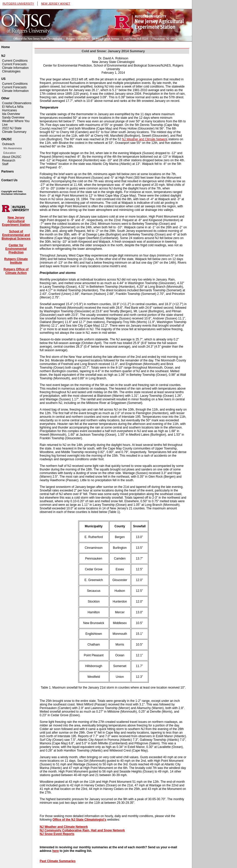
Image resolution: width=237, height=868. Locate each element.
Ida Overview (11, 114)
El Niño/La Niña (13, 107)
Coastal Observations (17, 103)
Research (9, 160)
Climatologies (11, 71)
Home (6, 47)
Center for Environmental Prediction (16, 249)
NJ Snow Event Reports (57, 834)
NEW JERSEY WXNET (56, 4)
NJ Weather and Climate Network (145, 139)
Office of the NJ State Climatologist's (79, 820)
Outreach (8, 144)
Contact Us (9, 180)
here (55, 851)
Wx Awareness (13, 148)
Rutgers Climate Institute (16, 261)
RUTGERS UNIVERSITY (18, 4)
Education (10, 153)
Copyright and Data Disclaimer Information (14, 193)
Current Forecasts (14, 64)
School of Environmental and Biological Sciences (16, 235)
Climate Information (15, 68)
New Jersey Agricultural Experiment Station (16, 221)
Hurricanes (9, 110)
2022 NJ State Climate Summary (14, 130)
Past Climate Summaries (58, 861)
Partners (8, 172)
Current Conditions (15, 61)
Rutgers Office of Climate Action (16, 271)
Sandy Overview (13, 117)
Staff (5, 164)
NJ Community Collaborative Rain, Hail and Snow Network (82, 830)
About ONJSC (12, 157)
